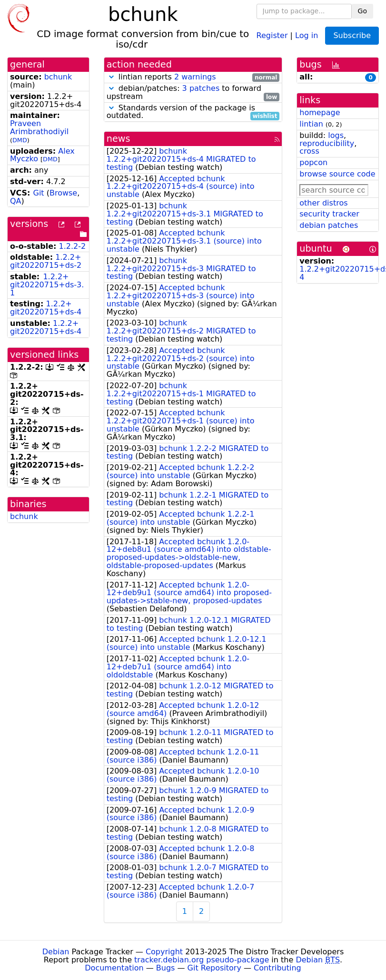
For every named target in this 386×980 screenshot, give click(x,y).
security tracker (329, 214)
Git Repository (214, 968)
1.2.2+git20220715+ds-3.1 (47, 285)
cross (309, 151)
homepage (320, 113)
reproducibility (327, 143)
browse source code (337, 174)
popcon (313, 162)
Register (272, 35)
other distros (323, 203)
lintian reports (193, 77)
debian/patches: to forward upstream (193, 93)
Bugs (166, 968)
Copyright (164, 952)
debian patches (329, 225)
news (119, 139)
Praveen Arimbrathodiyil (39, 127)
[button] (111, 77)
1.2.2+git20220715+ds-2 (46, 261)
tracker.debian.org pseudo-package (202, 960)
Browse (63, 193)
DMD (20, 140)
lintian (311, 124)
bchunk (58, 77)
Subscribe (352, 35)
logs (336, 135)
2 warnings (195, 77)
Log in (307, 35)
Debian (56, 952)
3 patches (201, 88)
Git (38, 193)
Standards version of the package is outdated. (193, 112)
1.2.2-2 (73, 246)
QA (16, 201)
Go (362, 11)
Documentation (114, 968)
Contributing (277, 968)
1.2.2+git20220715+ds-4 (46, 308)
